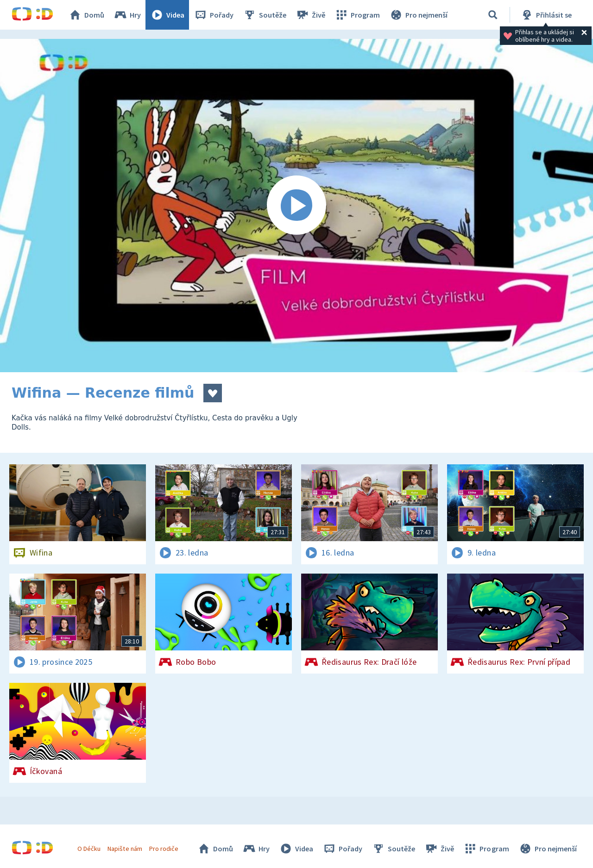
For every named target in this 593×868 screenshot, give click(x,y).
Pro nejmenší (418, 15)
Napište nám (125, 849)
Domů (86, 15)
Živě (310, 15)
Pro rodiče (164, 849)
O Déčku (89, 849)
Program (357, 15)
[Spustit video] (296, 206)
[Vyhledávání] (493, 15)
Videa (167, 15)
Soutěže (265, 15)
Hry (127, 15)
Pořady (214, 15)
